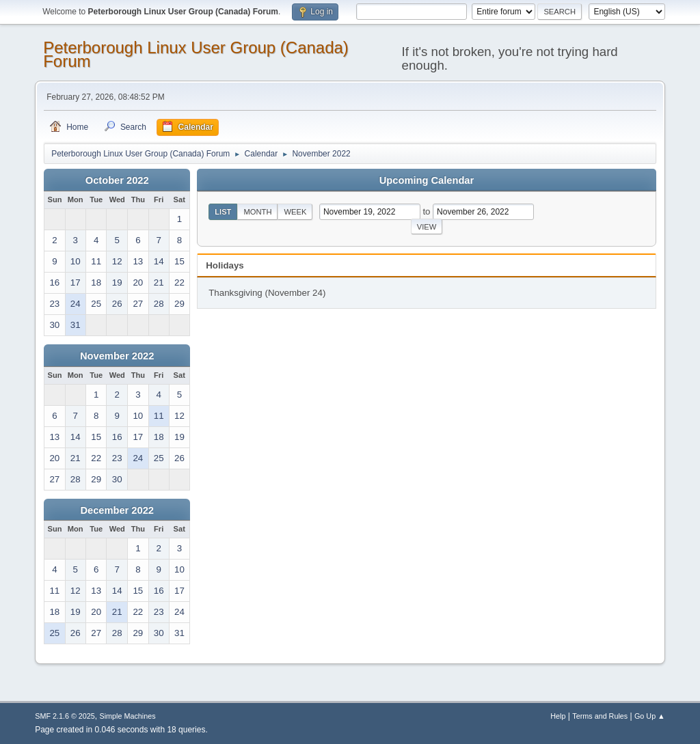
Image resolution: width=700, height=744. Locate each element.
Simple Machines (128, 716)
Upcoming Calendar (427, 180)
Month (257, 212)
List (223, 212)
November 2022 (117, 356)
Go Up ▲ (650, 716)
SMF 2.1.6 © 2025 (65, 716)
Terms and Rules (600, 716)
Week (295, 212)
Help (558, 716)
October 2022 (117, 180)
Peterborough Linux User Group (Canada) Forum (196, 54)
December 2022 (117, 510)
